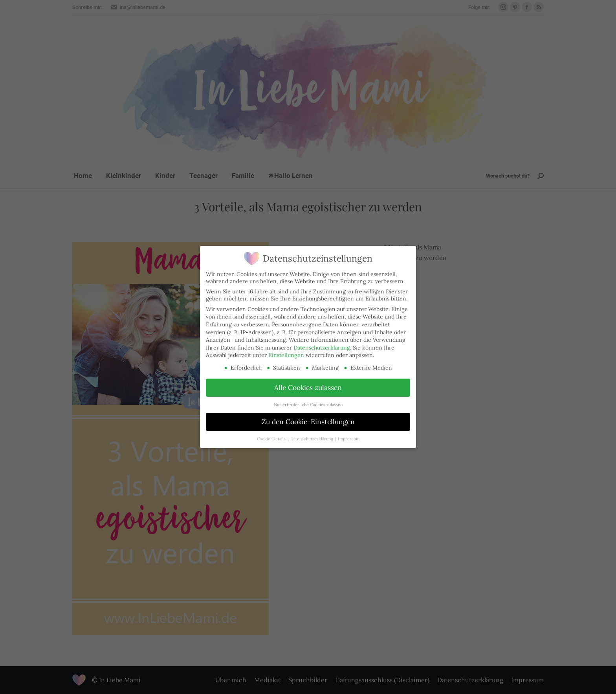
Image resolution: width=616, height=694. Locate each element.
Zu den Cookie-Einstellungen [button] (308, 422)
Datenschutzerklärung (322, 348)
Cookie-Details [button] (272, 439)
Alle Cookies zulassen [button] (308, 387)
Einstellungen (286, 355)
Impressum (349, 439)
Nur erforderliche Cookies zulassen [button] (308, 405)
